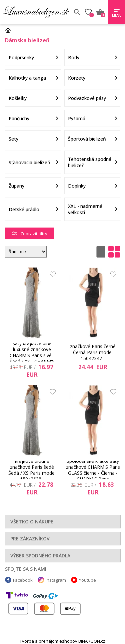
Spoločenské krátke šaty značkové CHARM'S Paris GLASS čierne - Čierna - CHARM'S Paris (93, 470)
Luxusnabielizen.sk (36, 12)
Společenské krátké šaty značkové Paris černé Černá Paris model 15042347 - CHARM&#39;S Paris (93, 352)
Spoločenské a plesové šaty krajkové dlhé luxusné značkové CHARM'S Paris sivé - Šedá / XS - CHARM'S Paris (32, 352)
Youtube (87, 580)
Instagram (56, 580)
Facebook (23, 580)
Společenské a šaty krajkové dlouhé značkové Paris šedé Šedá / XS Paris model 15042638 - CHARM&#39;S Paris (32, 470)
